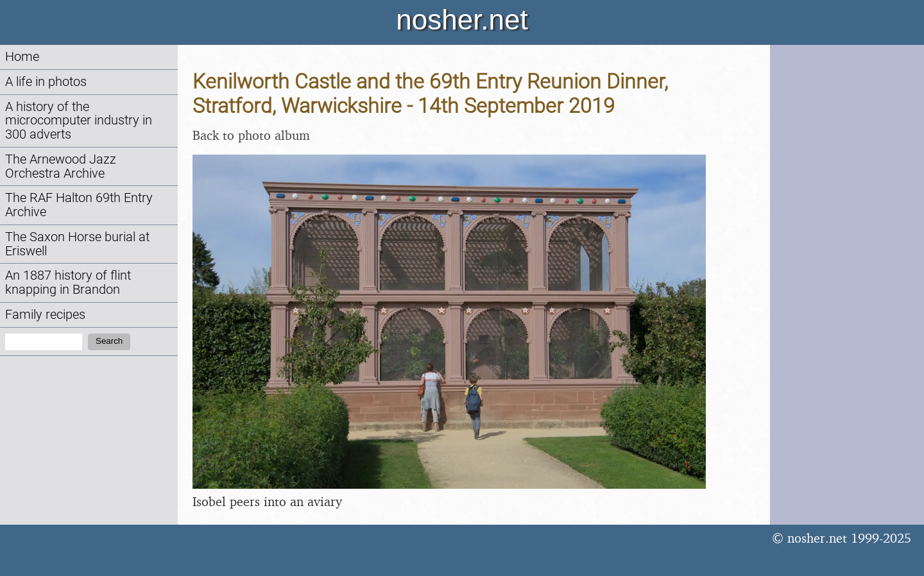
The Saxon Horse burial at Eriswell (77, 244)
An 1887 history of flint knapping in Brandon (68, 283)
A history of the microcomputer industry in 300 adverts (79, 121)
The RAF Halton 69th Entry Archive (79, 205)
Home (22, 57)
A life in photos (46, 82)
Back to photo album (251, 135)
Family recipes (45, 315)
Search (109, 341)
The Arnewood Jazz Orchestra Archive (61, 166)
